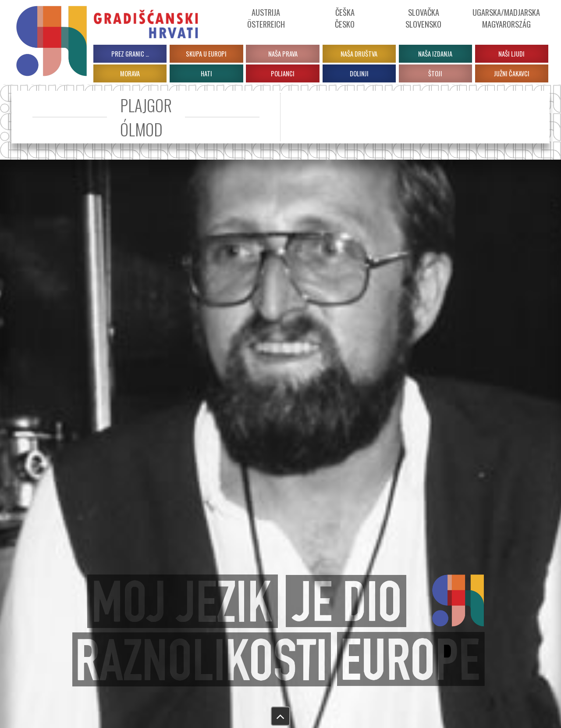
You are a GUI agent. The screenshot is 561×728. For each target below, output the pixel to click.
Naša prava (283, 54)
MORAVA (130, 73)
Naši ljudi (511, 54)
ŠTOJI (435, 73)
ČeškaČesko (345, 18)
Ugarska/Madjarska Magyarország (506, 18)
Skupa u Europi (206, 54)
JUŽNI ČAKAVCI (512, 73)
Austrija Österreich (266, 18)
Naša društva (359, 54)
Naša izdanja (435, 54)
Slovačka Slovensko (423, 18)
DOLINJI (359, 73)
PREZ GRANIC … (130, 54)
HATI (206, 73)
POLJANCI (283, 73)
